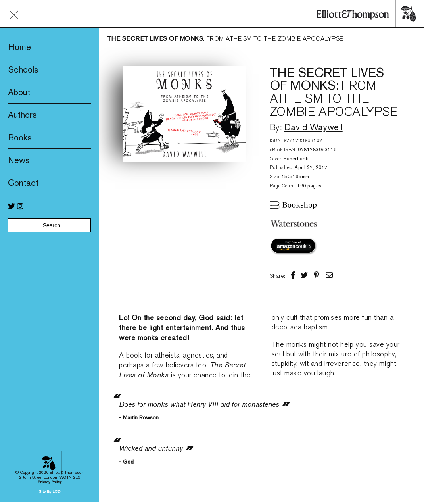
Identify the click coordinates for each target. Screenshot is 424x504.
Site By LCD (50, 443)
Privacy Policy (50, 434)
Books (20, 137)
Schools (23, 69)
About (19, 92)
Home (19, 47)
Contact (23, 183)
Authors (22, 115)
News (19, 160)
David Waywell (314, 127)
